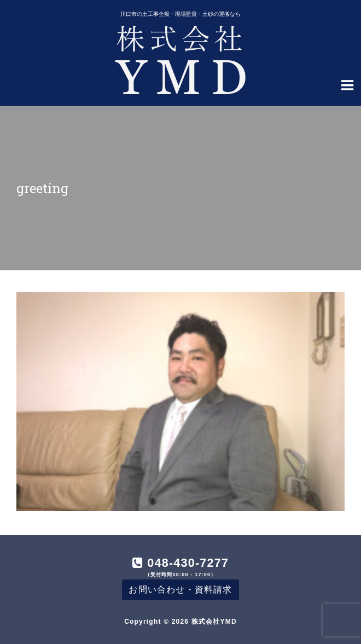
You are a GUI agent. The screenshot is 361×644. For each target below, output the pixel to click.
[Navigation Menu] (347, 84)
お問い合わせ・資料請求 (180, 590)
